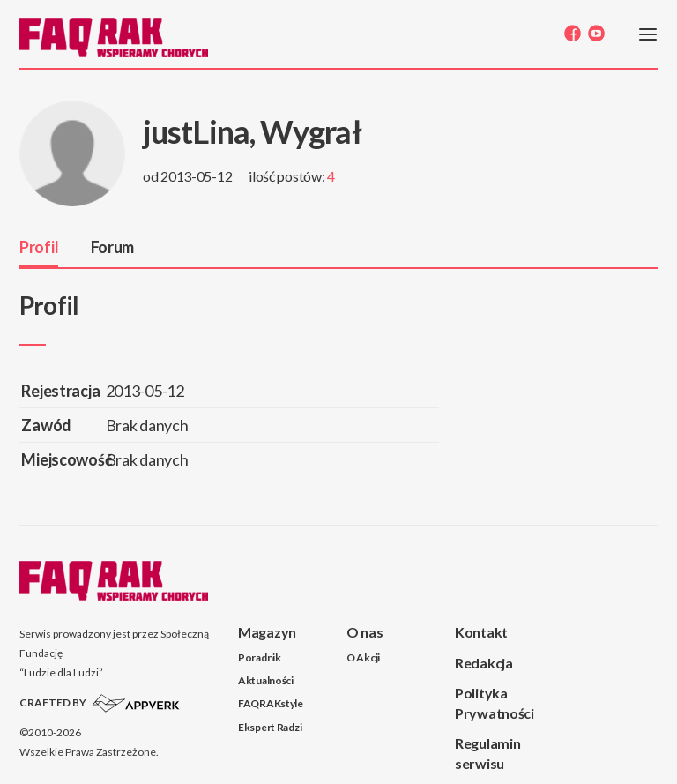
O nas (365, 632)
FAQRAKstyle (271, 703)
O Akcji (363, 657)
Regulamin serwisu (487, 753)
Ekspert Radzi (270, 727)
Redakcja (484, 663)
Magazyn (267, 632)
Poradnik (260, 657)
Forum (113, 247)
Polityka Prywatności (495, 703)
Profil (39, 247)
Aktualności (266, 680)
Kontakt (481, 632)
